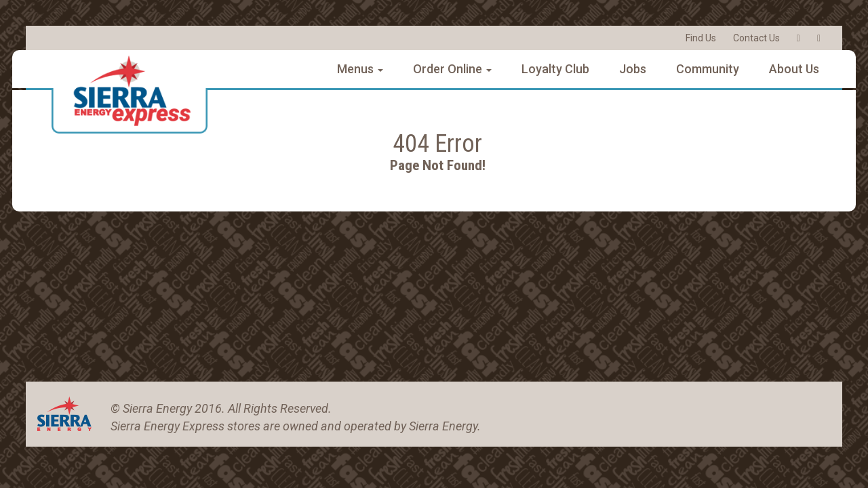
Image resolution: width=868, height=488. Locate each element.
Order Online (452, 69)
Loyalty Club (555, 69)
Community (708, 69)
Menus (360, 69)
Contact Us (756, 38)
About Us (794, 69)
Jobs (633, 69)
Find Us (701, 38)
